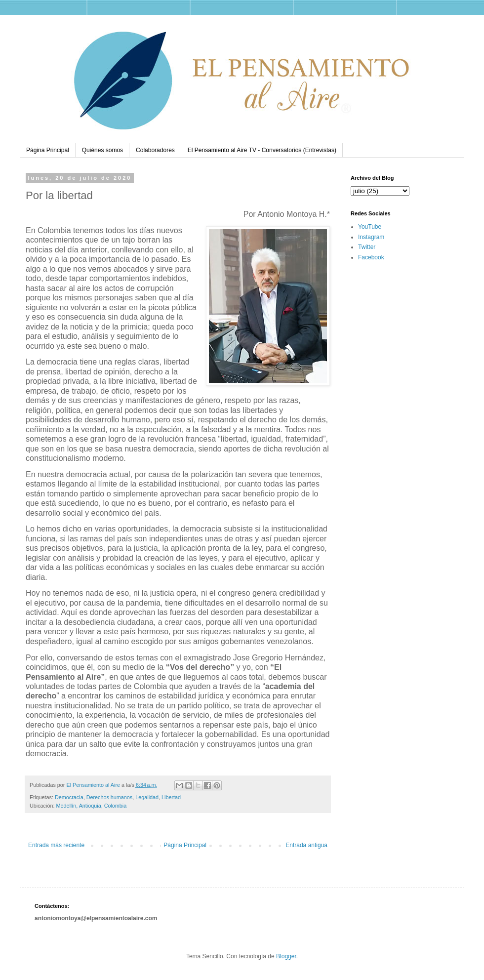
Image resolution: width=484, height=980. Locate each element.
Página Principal (48, 150)
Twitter (367, 247)
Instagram (371, 237)
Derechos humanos (110, 797)
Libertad (171, 797)
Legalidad (147, 797)
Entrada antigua (306, 845)
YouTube (370, 227)
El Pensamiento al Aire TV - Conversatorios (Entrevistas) (262, 150)
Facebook (371, 257)
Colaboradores (155, 150)
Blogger (286, 956)
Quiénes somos (102, 150)
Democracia (69, 797)
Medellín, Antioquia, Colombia (91, 806)
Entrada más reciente (56, 845)
